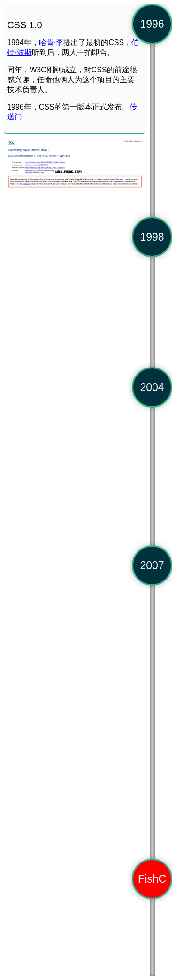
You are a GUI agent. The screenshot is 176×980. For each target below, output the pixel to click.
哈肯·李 (51, 43)
